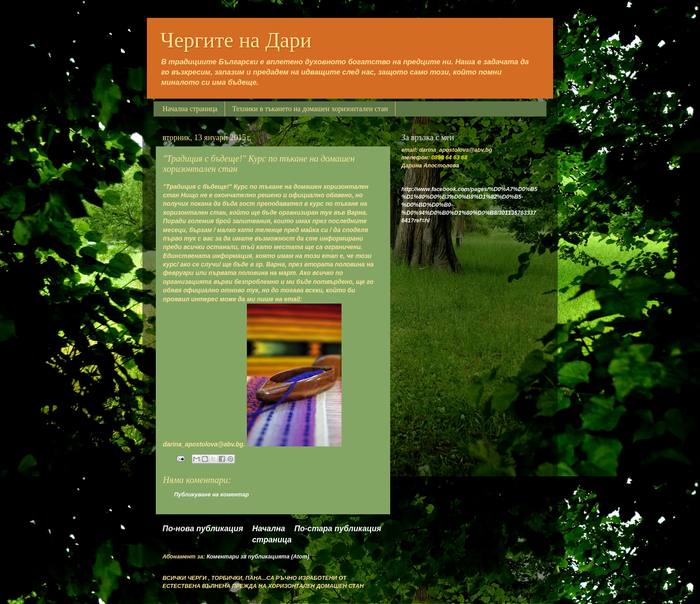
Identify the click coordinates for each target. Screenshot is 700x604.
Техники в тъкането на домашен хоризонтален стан (310, 109)
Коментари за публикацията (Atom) (258, 557)
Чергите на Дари (236, 40)
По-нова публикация (203, 529)
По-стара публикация (338, 529)
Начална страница (190, 109)
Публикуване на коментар (211, 495)
